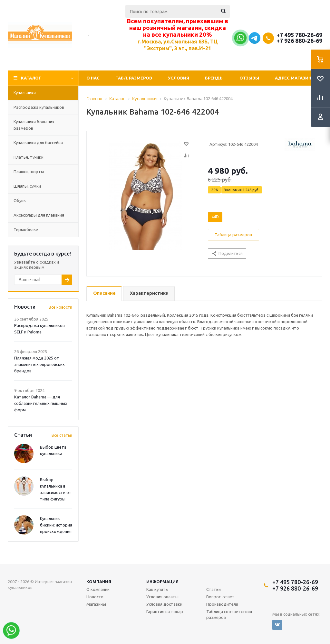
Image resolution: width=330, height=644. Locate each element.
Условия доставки (164, 604)
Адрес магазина (295, 78)
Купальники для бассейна (38, 143)
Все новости (60, 307)
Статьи (214, 589)
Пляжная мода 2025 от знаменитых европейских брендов (39, 364)
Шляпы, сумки (27, 186)
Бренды (214, 78)
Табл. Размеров (134, 78)
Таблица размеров (233, 235)
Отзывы (249, 78)
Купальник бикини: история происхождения (56, 525)
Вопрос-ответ (220, 597)
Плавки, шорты (29, 172)
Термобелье (26, 229)
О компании (98, 589)
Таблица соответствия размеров (229, 614)
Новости (95, 597)
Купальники (25, 93)
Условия (179, 78)
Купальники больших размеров (34, 125)
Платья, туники (29, 157)
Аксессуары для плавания (39, 215)
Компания (99, 582)
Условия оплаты (162, 597)
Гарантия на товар (165, 611)
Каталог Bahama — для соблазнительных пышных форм (41, 403)
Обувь (20, 201)
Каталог (31, 78)
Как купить (157, 589)
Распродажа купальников (39, 107)
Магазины (96, 604)
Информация (162, 582)
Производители (222, 604)
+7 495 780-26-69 (299, 35)
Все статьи (62, 435)
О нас (93, 78)
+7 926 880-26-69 (299, 41)
